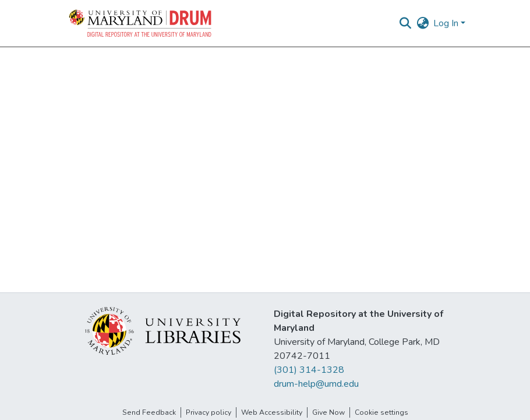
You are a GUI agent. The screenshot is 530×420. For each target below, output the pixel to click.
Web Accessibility (272, 412)
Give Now (328, 412)
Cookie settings (381, 412)
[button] (141, 23)
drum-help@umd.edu (316, 384)
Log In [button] (447, 23)
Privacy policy (209, 412)
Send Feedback (149, 412)
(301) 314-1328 (309, 370)
